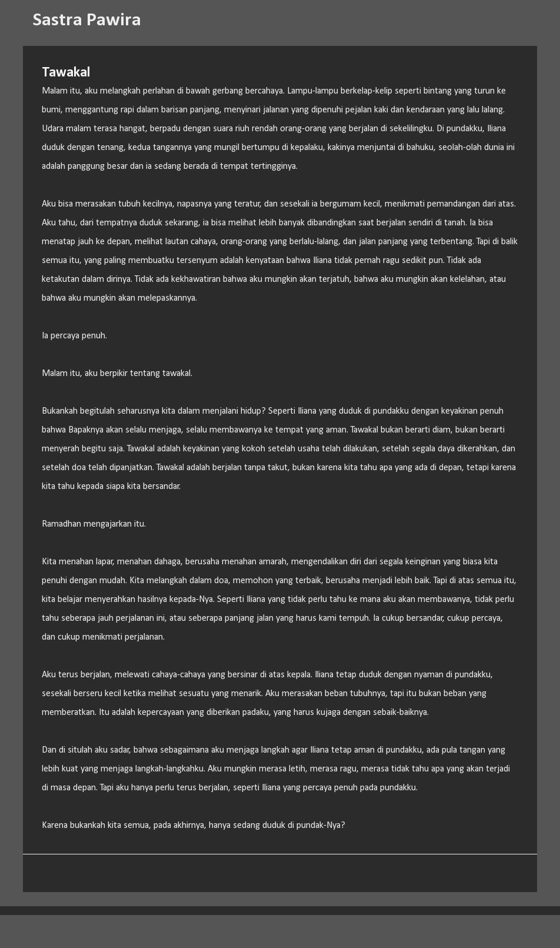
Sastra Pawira (87, 21)
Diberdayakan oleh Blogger (280, 932)
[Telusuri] (158, 21)
